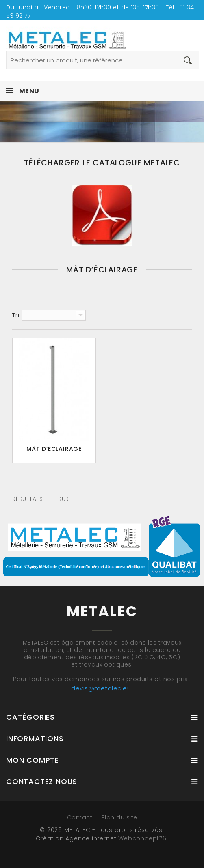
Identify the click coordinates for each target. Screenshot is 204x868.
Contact (81, 817)
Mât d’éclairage (54, 449)
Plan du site (119, 817)
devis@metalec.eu (101, 688)
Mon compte (33, 760)
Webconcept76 (142, 838)
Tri (16, 315)
